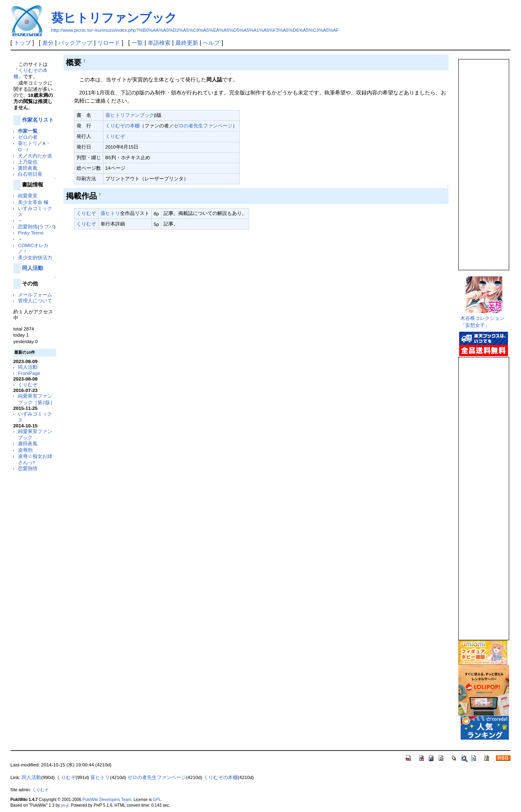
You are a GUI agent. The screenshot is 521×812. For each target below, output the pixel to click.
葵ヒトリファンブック (114, 18)
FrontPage (29, 373)
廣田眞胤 (28, 168)
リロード (109, 43)
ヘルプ (211, 43)
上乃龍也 (28, 162)
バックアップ (75, 43)
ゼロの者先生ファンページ (203, 126)
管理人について (35, 301)
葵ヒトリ (28, 143)
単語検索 (159, 43)
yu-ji (65, 805)
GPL (157, 800)
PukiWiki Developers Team (107, 800)
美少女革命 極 (33, 202)
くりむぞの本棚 (123, 126)
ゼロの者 (28, 137)
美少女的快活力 (35, 257)
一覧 (137, 43)
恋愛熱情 (28, 227)
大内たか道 (40, 156)
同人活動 (33, 268)
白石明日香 (30, 174)
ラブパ (46, 227)
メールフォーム (35, 294)
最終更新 (187, 43)
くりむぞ (28, 384)
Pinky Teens (31, 233)
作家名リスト (38, 120)
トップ (22, 43)
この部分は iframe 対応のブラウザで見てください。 (483, 161)
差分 (48, 43)
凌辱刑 (25, 450)
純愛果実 (28, 196)
